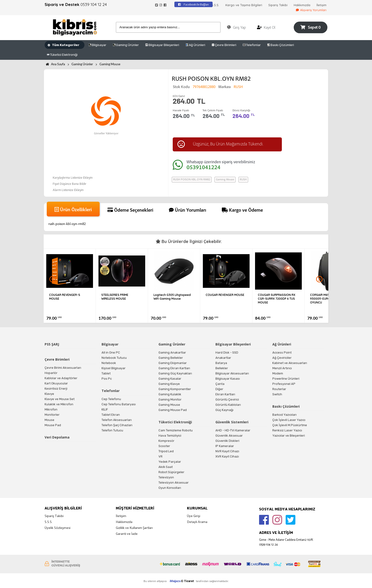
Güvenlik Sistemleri (232, 422)
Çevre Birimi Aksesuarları (63, 368)
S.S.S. (215, 5)
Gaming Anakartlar (172, 352)
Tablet (106, 373)
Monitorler (52, 415)
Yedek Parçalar (170, 462)
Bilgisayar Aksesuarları (232, 373)
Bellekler (222, 368)
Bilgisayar (98, 45)
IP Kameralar (225, 446)
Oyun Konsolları (170, 488)
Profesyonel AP (284, 384)
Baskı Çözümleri (281, 45)
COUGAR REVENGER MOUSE (225, 295)
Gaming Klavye (169, 384)
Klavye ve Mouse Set (60, 399)
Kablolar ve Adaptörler (61, 378)
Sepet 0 (310, 27)
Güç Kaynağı (224, 410)
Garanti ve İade (127, 534)
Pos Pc (107, 379)
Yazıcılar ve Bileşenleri (289, 436)
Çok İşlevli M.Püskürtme (290, 425)
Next (319, 279)
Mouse (49, 420)
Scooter (164, 446)
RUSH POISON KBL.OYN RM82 (192, 180)
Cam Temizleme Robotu (176, 430)
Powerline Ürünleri (286, 379)
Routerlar (279, 389)
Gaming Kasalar (170, 379)
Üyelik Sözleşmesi (58, 528)
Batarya (221, 363)
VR (160, 456)
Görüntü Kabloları (228, 405)
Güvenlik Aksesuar (229, 436)
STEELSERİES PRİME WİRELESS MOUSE (115, 297)
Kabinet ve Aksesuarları (290, 363)
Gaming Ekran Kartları (174, 368)
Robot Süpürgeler (171, 472)
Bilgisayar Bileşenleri (162, 45)
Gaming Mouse (110, 64)
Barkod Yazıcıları (284, 415)
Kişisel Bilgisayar (114, 368)
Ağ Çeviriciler (282, 358)
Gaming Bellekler (171, 358)
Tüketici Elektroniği (62, 55)
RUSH (243, 180)
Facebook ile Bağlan (193, 4)
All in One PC (111, 352)
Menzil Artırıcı (282, 368)
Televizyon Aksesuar (174, 483)
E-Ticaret (188, 581)
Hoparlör (51, 373)
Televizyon (166, 477)
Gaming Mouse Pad (173, 410)
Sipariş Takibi (278, 5)
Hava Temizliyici (170, 436)
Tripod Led (166, 451)
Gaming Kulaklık (170, 394)
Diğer (219, 389)
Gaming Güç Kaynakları (175, 373)
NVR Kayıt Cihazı (227, 451)
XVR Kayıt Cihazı (227, 456)
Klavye (49, 394)
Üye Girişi (194, 516)
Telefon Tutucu (112, 430)
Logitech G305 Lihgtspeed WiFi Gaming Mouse (172, 297)
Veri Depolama (57, 437)
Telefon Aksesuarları (117, 420)
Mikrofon (51, 409)
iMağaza (175, 581)
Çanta (220, 384)
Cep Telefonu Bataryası (119, 404)
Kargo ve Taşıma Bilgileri (244, 5)
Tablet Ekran (111, 415)
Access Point (282, 352)
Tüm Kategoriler (64, 45)
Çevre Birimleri (224, 45)
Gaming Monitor (170, 399)
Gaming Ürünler (126, 45)
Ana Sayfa (55, 64)
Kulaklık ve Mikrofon (59, 404)
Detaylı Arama (197, 522)
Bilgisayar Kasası (228, 379)
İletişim (321, 5)
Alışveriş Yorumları (311, 10)
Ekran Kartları (225, 394)
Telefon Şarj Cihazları (117, 425)
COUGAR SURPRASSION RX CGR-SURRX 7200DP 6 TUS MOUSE (277, 299)
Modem (278, 373)
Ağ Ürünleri (195, 45)
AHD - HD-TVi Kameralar (233, 430)
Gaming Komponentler (175, 389)
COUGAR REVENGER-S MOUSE (65, 297)
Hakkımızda (302, 5)
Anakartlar (223, 358)
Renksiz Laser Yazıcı (287, 430)
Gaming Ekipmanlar (173, 363)
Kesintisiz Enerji (56, 389)
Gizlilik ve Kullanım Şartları (134, 528)
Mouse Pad (53, 425)
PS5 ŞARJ (52, 344)
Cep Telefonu (111, 399)
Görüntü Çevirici (227, 399)
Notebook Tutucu (114, 358)
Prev (53, 279)
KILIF (105, 409)
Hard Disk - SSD (227, 352)
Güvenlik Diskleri (227, 441)
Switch (277, 394)
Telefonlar (252, 45)
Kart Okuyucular (56, 383)
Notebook (109, 363)
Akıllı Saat (166, 467)
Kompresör (166, 441)
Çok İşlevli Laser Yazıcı (289, 420)
